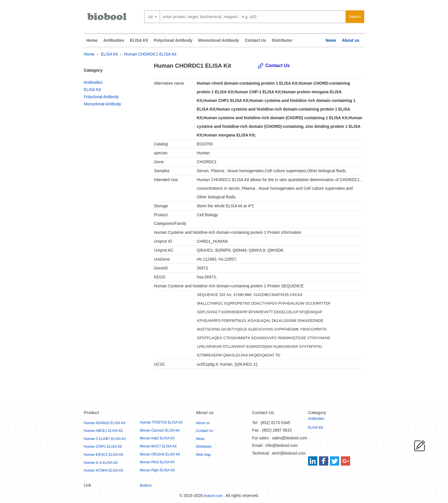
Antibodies (114, 40)
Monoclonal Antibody (219, 40)
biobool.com (213, 496)
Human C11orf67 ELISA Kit (105, 439)
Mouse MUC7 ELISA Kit (158, 446)
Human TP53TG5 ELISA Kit (161, 422)
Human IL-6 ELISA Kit (101, 463)
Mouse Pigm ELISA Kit (157, 470)
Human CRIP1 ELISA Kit (103, 447)
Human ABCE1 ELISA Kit (103, 431)
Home (92, 40)
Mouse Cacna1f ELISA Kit (160, 430)
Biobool (146, 485)
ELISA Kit (139, 40)
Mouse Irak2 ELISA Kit (157, 438)
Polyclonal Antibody (173, 40)
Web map (203, 455)
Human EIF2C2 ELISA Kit (104, 455)
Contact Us (255, 40)
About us (351, 40)
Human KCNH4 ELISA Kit (104, 470)
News (331, 40)
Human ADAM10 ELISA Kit (104, 423)
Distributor (282, 40)
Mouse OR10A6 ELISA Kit (160, 454)
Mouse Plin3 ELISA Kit (157, 462)
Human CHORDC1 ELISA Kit (150, 54)
